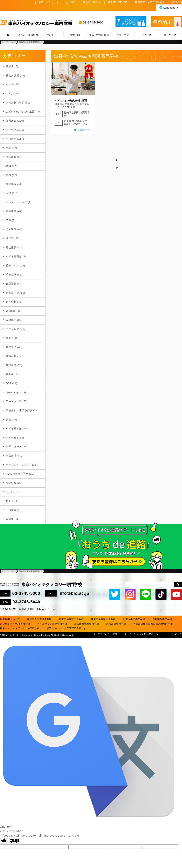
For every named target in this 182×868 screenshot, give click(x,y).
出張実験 (11, 510)
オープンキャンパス (18, 465)
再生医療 (11, 247)
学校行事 (11, 139)
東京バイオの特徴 (28, 35)
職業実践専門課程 (118, 2)
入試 (8, 193)
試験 (8, 420)
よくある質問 (68, 2)
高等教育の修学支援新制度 (150, 2)
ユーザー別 (170, 35)
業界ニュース (14, 447)
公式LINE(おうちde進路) (21, 112)
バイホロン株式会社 (68, 101)
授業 (8, 338)
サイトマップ (175, 634)
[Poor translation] (14, 841)
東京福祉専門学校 (116, 624)
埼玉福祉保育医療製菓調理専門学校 (153, 624)
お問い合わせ (46, 2)
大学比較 (11, 184)
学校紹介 (52, 35)
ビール (10, 84)
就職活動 (11, 356)
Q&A (9, 383)
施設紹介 (11, 157)
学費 (8, 220)
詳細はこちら (85, 130)
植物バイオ (13, 266)
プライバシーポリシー (110, 634)
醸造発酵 (11, 275)
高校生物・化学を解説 (19, 410)
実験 (8, 148)
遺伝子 (10, 238)
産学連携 (11, 211)
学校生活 (11, 347)
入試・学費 (123, 35)
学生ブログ (13, 329)
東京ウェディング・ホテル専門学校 (20, 628)
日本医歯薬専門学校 (134, 619)
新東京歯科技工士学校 (71, 619)
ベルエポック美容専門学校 (52, 624)
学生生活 (11, 130)
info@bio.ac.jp (74, 593)
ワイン (10, 93)
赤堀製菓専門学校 (162, 619)
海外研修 (11, 229)
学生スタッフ (14, 401)
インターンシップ (17, 202)
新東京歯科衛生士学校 (103, 619)
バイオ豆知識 (14, 428)
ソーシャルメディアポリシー (145, 634)
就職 (8, 166)
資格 (8, 175)
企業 (8, 501)
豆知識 (10, 374)
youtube (11, 311)
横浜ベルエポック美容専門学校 (64, 628)
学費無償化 (13, 456)
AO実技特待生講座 (17, 474)
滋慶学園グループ (10, 619)
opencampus (14, 392)
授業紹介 (11, 121)
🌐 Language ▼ (169, 8)
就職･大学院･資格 (99, 35)
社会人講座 (13, 75)
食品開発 (11, 284)
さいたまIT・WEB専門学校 (15, 624)
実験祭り (11, 483)
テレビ (10, 492)
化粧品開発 (13, 293)
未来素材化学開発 (17, 103)
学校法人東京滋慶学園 (39, 619)
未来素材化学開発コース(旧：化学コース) (77, 123)
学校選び (11, 365)
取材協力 (11, 320)
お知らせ (11, 438)
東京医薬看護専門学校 (87, 624)
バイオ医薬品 (14, 256)
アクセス (146, 35)
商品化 (10, 66)
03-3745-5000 (93, 22)
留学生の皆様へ (92, 2)
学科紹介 (75, 35)
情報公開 (177, 2)
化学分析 (11, 302)
